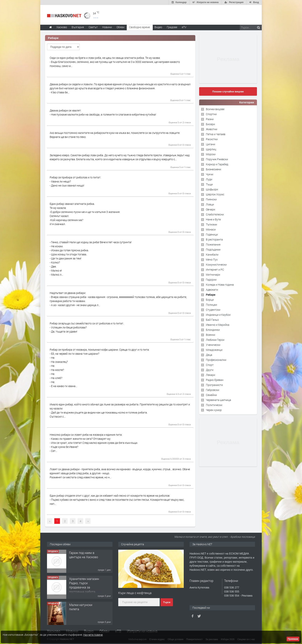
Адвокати (212, 290)
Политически (214, 405)
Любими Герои (215, 340)
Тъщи (209, 184)
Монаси (211, 229)
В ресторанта (214, 239)
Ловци (210, 204)
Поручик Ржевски (217, 159)
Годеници (212, 234)
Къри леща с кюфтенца (135, 593)
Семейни (211, 395)
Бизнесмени (213, 169)
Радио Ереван (215, 380)
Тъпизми (211, 224)
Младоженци (214, 350)
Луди (209, 179)
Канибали (212, 254)
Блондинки (213, 330)
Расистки (212, 139)
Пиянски (211, 199)
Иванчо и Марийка (218, 325)
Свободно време (139, 27)
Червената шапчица (219, 400)
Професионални (216, 360)
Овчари (211, 209)
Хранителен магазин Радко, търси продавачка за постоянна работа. (84, 585)
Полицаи (211, 305)
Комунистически (216, 265)
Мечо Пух (212, 260)
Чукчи (210, 174)
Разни (210, 119)
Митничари (213, 275)
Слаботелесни (215, 214)
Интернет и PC (215, 270)
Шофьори (212, 189)
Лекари (211, 375)
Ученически (213, 345)
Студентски (213, 310)
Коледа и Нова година (220, 285)
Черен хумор (214, 410)
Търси (167, 602)
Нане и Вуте (213, 219)
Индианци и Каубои (218, 315)
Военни (211, 335)
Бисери (210, 124)
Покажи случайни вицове (228, 92)
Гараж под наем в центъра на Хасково (84, 555)
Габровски (213, 390)
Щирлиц (211, 149)
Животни (212, 129)
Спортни (211, 114)
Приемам (293, 639)
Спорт (210, 365)
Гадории (211, 280)
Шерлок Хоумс (215, 194)
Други (210, 370)
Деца (209, 355)
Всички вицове (215, 109)
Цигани (211, 144)
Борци (210, 300)
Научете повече (93, 635)
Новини (107, 27)
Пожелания (213, 244)
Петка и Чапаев (216, 134)
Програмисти (214, 385)
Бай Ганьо (212, 320)
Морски (211, 154)
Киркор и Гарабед (217, 164)
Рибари (211, 295)
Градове (172, 27)
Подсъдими (213, 249)
